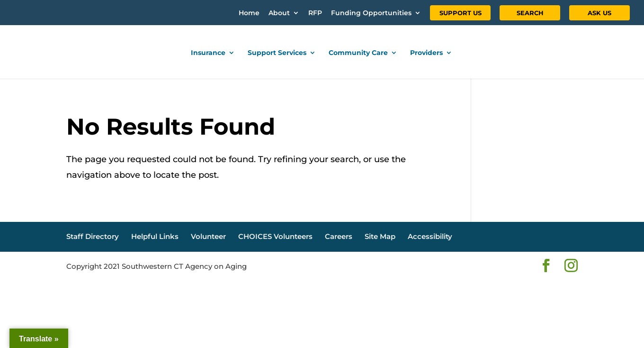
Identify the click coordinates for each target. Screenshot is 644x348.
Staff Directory (93, 236)
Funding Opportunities (371, 13)
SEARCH (530, 13)
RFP (315, 13)
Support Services (277, 53)
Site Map (380, 236)
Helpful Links (155, 236)
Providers (426, 53)
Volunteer (208, 236)
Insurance (208, 53)
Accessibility (430, 236)
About (279, 13)
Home (249, 13)
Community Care (358, 53)
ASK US (599, 13)
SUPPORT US (461, 13)
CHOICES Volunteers (275, 236)
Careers (339, 236)
